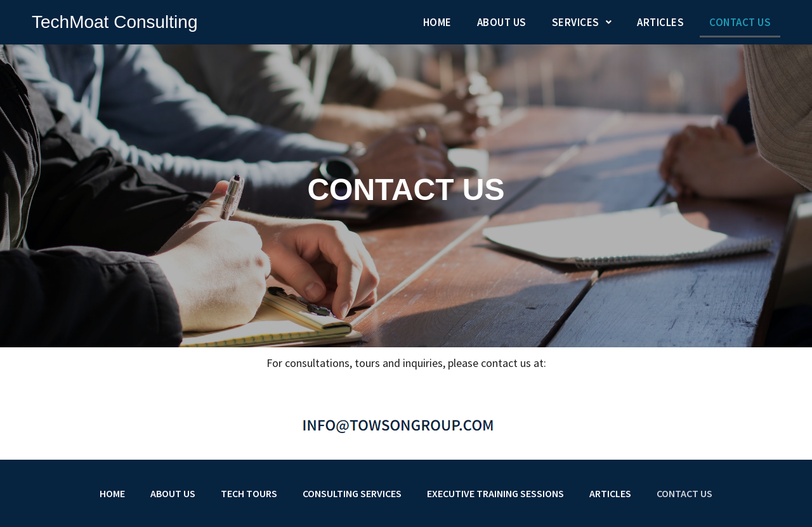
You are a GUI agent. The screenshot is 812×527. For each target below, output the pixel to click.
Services (582, 22)
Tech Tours (249, 493)
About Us (502, 22)
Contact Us (740, 22)
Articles (660, 22)
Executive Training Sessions (495, 493)
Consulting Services (352, 493)
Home (437, 22)
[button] (582, 23)
